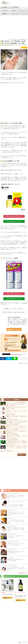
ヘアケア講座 (14, 7)
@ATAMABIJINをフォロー (19, 355)
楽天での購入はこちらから (14, 216)
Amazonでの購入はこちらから (14, 221)
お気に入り (24, 48)
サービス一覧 (14, 14)
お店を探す (5, 7)
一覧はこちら (22, 455)
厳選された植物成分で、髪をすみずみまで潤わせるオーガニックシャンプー (20, 597)
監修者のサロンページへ (14, 329)
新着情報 (5, 14)
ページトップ (24, 364)
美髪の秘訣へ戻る (23, 573)
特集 (14, 10)
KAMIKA (4, 593)
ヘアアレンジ (5, 10)
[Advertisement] (14, 104)
